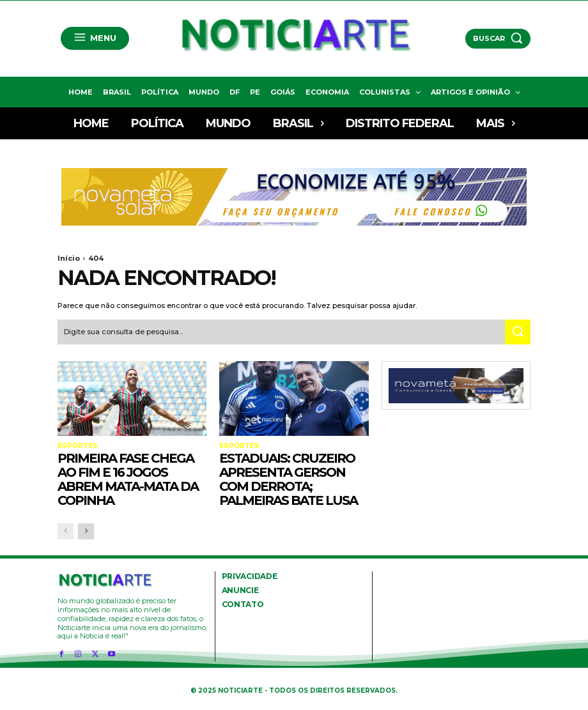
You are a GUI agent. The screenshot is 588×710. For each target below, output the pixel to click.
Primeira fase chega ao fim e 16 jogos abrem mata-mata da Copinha (128, 479)
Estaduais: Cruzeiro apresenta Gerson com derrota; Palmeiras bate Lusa (288, 479)
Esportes (77, 445)
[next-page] (86, 531)
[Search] (518, 332)
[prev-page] (66, 531)
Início (69, 258)
